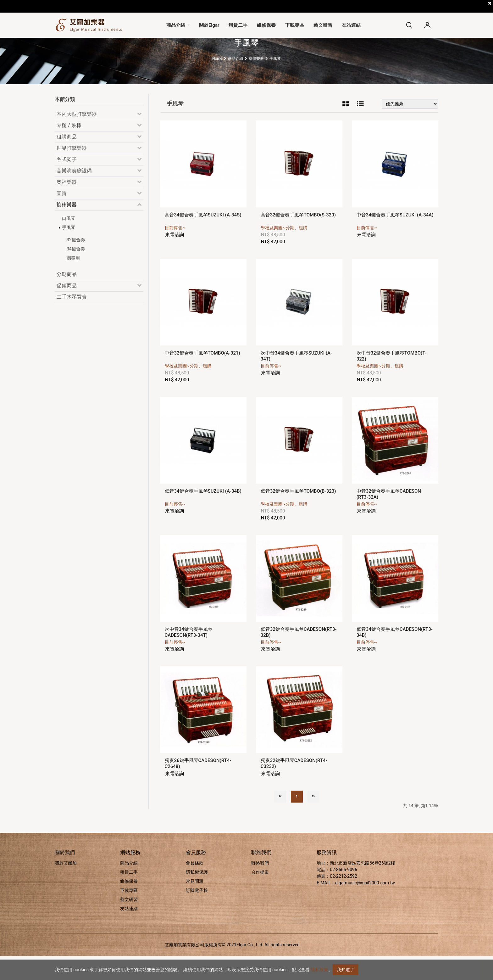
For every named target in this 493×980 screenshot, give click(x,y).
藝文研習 (129, 923)
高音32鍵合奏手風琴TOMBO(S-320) (298, 238)
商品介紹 (129, 887)
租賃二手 (129, 896)
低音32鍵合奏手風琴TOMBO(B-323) (298, 515)
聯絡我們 (260, 887)
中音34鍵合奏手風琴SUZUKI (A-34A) (395, 238)
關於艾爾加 (66, 887)
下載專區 (129, 914)
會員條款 (195, 887)
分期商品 (67, 298)
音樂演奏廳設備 (74, 195)
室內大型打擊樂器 (77, 138)
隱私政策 (319, 970)
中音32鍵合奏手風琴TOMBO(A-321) (202, 377)
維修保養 (129, 905)
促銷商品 (67, 309)
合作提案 (260, 896)
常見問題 (195, 905)
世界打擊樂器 (72, 172)
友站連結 (129, 932)
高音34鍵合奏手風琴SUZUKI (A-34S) (203, 238)
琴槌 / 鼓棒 (69, 149)
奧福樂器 (67, 206)
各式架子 (67, 183)
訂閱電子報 (197, 914)
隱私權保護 (197, 896)
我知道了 (346, 970)
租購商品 (67, 161)
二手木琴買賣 (72, 321)
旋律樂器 (67, 229)
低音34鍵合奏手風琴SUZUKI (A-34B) (203, 515)
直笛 (62, 217)
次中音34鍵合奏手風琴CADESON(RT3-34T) (189, 656)
